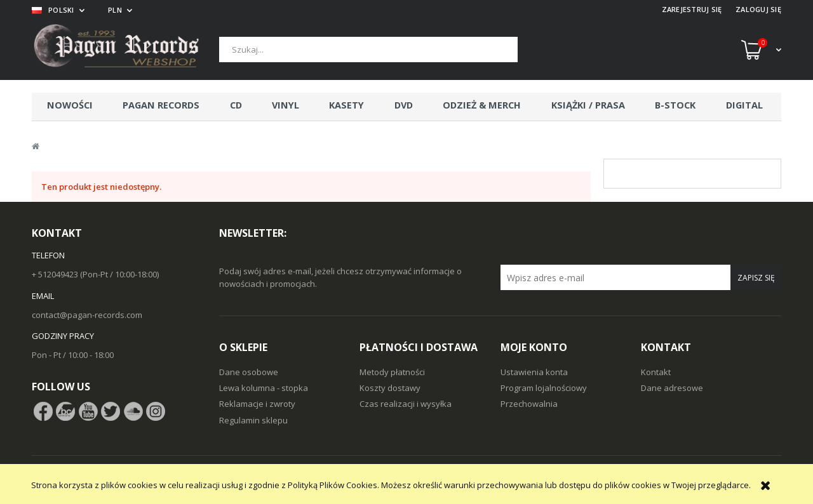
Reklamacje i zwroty (257, 404)
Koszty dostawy (390, 388)
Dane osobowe (249, 372)
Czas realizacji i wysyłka (406, 404)
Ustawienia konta (534, 372)
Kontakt (656, 372)
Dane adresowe (672, 388)
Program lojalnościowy (544, 388)
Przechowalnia (529, 404)
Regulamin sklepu (253, 420)
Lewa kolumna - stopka (264, 388)
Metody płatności (392, 372)
